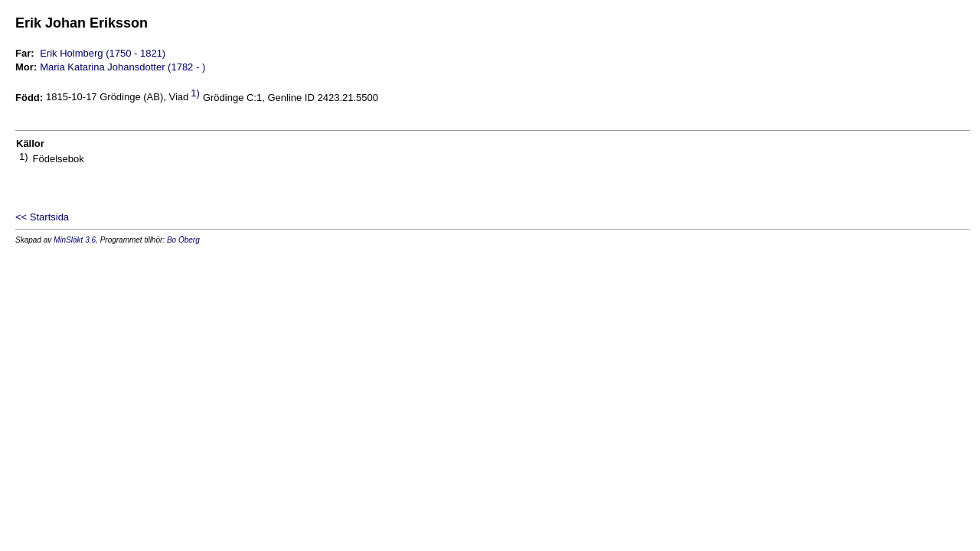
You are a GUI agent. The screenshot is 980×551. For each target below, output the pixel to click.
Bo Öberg (183, 240)
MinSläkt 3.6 (75, 240)
